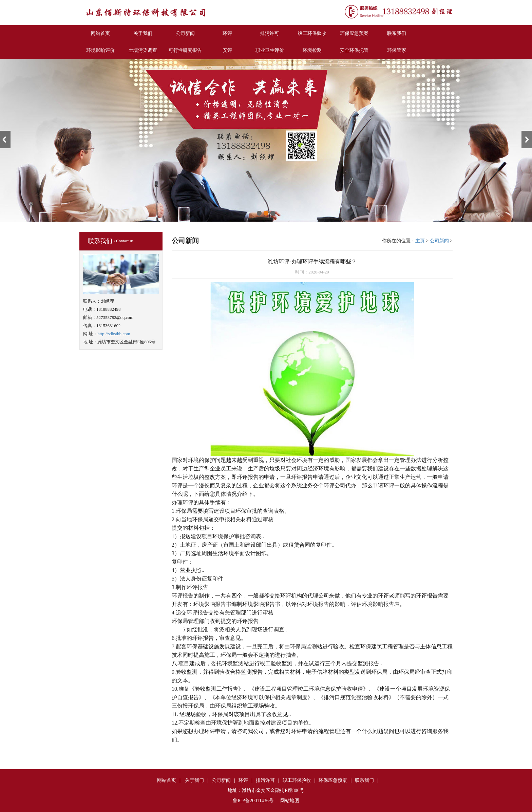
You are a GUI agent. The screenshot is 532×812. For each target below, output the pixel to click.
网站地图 (290, 801)
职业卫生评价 (270, 50)
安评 (227, 50)
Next (527, 139)
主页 (420, 241)
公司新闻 (185, 33)
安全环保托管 (354, 50)
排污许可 (270, 33)
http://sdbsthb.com (114, 334)
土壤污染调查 (143, 50)
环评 (227, 33)
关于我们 (143, 33)
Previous (5, 139)
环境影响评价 (100, 50)
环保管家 (397, 50)
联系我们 (397, 33)
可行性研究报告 (185, 50)
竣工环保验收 (312, 33)
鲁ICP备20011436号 (253, 801)
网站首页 (100, 33)
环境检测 (312, 50)
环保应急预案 (354, 33)
